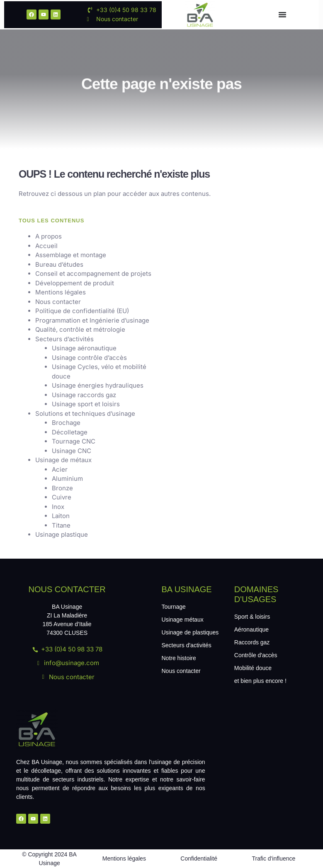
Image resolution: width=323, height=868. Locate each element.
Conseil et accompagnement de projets (93, 274)
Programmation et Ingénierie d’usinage (92, 320)
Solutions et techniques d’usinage (85, 414)
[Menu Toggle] (282, 14)
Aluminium (67, 479)
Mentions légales (61, 292)
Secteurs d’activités (64, 339)
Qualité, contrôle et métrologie (80, 329)
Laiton (61, 516)
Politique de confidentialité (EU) (82, 311)
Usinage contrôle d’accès (89, 358)
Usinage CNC (72, 451)
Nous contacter (58, 302)
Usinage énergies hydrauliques (98, 385)
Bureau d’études (59, 264)
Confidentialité (199, 858)
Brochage (66, 423)
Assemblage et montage (71, 255)
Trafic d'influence (273, 858)
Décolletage (70, 432)
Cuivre (62, 497)
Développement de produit (75, 283)
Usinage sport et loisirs (86, 404)
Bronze (62, 488)
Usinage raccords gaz (84, 395)
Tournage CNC (74, 441)
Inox (58, 507)
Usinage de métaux (63, 460)
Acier (60, 469)
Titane (61, 525)
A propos (49, 236)
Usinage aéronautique (84, 348)
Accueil (46, 246)
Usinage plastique (62, 534)
